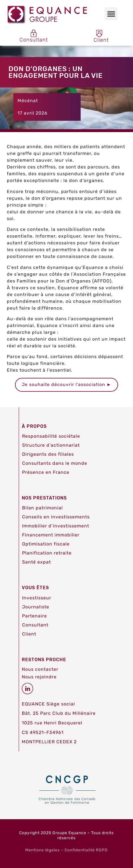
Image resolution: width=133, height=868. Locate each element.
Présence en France (46, 472)
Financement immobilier (51, 535)
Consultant (35, 625)
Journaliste (36, 607)
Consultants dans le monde (55, 463)
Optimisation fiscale (46, 544)
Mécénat (28, 101)
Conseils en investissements (56, 517)
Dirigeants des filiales (48, 454)
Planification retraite (47, 553)
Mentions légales (42, 850)
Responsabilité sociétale (51, 436)
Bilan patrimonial (42, 508)
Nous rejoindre (39, 677)
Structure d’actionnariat (51, 445)
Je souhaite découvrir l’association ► (67, 384)
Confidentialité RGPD (86, 850)
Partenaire (35, 616)
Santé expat (37, 562)
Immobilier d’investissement (56, 526)
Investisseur (37, 598)
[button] (111, 14)
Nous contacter (40, 669)
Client (29, 634)
